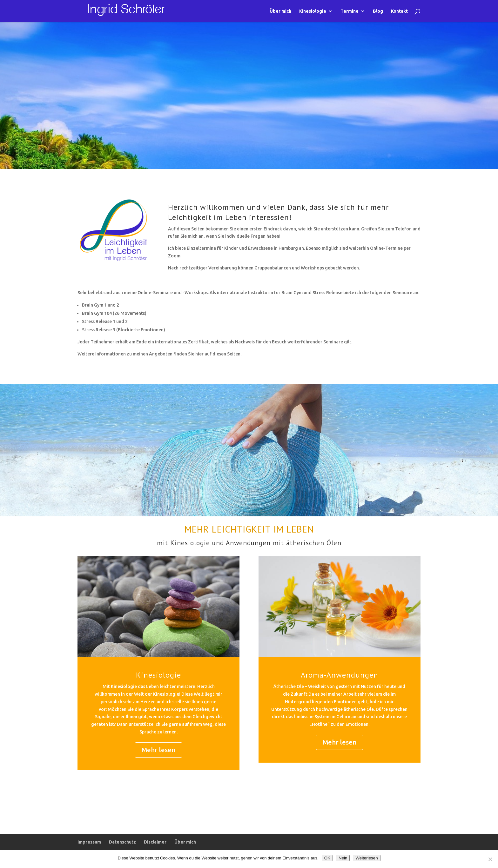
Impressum (89, 842)
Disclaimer (155, 842)
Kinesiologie (313, 11)
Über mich (280, 11)
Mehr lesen (158, 750)
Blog (378, 11)
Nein (343, 858)
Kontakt (399, 11)
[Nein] (490, 859)
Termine (350, 11)
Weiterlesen (367, 858)
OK (327, 858)
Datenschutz (122, 842)
